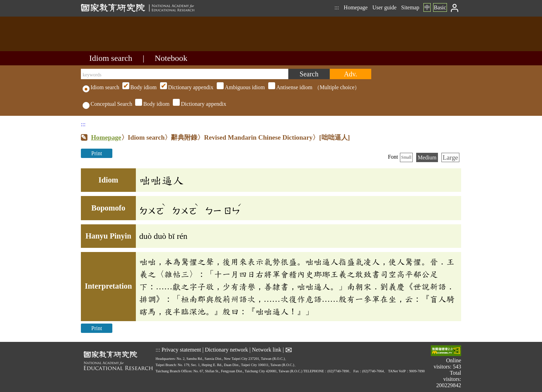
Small (406, 157)
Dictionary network (227, 349)
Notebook (171, 58)
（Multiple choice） (240, 87)
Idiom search (111, 58)
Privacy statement (181, 349)
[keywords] (185, 74)
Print (97, 153)
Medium (427, 157)
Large (450, 157)
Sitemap (410, 7)
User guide (384, 7)
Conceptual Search (107, 104)
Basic (440, 7)
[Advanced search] (351, 74)
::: (337, 7)
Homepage (356, 7)
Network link (267, 349)
